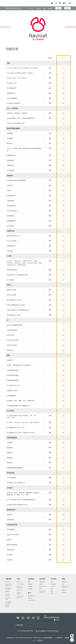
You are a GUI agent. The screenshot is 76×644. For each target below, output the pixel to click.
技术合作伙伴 (43, 586)
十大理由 (53, 586)
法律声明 (59, 638)
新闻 (52, 591)
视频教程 (30, 584)
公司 (52, 582)
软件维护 (64, 582)
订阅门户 (30, 598)
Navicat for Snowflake (8, 589)
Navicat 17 (8, 582)
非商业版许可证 (65, 587)
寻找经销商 (42, 582)
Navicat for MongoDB (8, 602)
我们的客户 (53, 584)
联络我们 (40, 640)
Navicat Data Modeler (20, 597)
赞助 (40, 589)
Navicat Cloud (20, 584)
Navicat (19, 582)
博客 (52, 593)
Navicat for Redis (8, 599)
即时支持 (30, 589)
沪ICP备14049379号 (27, 631)
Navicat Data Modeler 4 (9, 585)
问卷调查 (30, 586)
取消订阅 (64, 593)
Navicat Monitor (8, 595)
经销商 (41, 584)
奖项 (52, 589)
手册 (29, 582)
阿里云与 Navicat (8, 606)
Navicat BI (19, 590)
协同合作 (8, 592)
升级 (63, 584)
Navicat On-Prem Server (20, 587)
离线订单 (64, 590)
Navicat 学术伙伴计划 (43, 592)
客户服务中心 (31, 596)
